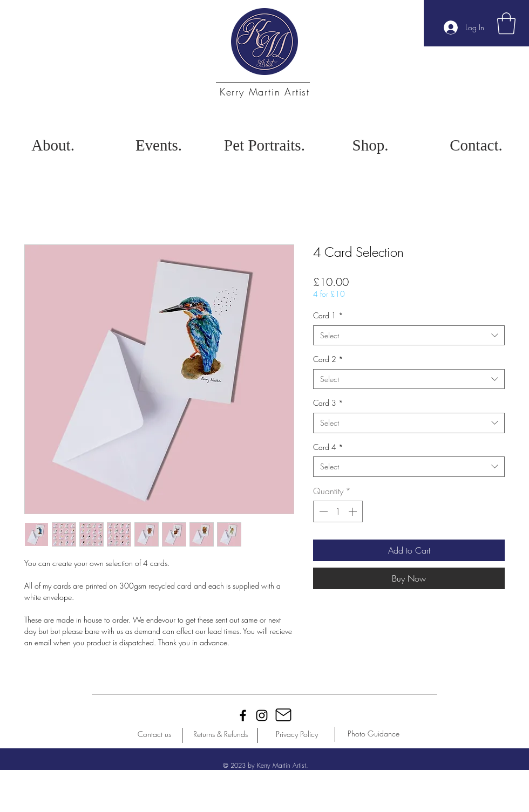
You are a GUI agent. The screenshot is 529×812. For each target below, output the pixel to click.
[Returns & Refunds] (220, 734)
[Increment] (354, 511)
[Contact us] (154, 734)
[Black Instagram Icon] (262, 715)
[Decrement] (322, 511)
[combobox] (409, 336)
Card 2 (328, 359)
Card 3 (328, 403)
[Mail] (283, 715)
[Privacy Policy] (297, 734)
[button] (506, 23)
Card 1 (328, 315)
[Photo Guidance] (374, 734)
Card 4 (328, 447)
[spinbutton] (338, 511)
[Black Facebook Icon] (243, 715)
